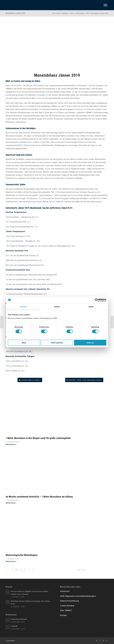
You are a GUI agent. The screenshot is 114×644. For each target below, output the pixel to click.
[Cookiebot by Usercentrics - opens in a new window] (96, 300)
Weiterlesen (12, 444)
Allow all (90, 343)
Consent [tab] (23, 307)
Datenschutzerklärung (69, 601)
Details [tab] (57, 307)
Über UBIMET (66, 610)
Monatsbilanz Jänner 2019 (15, 13)
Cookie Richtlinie (67, 606)
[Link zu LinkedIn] (103, 640)
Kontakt (63, 615)
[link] (16, 86)
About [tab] (91, 307)
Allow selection (57, 343)
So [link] (25, 136)
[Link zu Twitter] (96, 640)
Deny (24, 343)
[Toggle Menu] (105, 5)
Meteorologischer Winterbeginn (22, 555)
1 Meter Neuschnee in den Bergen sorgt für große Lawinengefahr (38, 438)
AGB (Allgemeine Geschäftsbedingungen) (78, 596)
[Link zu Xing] (107, 640)
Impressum (65, 591)
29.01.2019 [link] (16, 86)
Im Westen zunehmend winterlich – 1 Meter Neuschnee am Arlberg (39, 497)
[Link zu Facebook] (100, 640)
